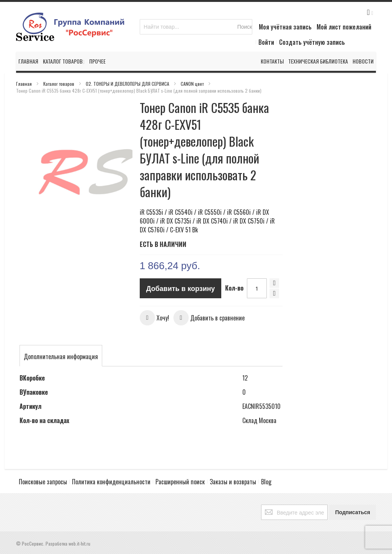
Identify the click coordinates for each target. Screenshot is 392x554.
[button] (154, 318)
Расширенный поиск (180, 482)
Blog (266, 482)
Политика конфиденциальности (111, 482)
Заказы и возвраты (233, 482)
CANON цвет (193, 84)
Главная (24, 84)
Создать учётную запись (312, 42)
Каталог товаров (59, 84)
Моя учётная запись (285, 27)
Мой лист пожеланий (344, 27)
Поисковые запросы (43, 482)
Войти (266, 42)
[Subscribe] (353, 512)
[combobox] (196, 27)
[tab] (61, 356)
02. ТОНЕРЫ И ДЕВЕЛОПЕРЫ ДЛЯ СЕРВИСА (128, 84)
